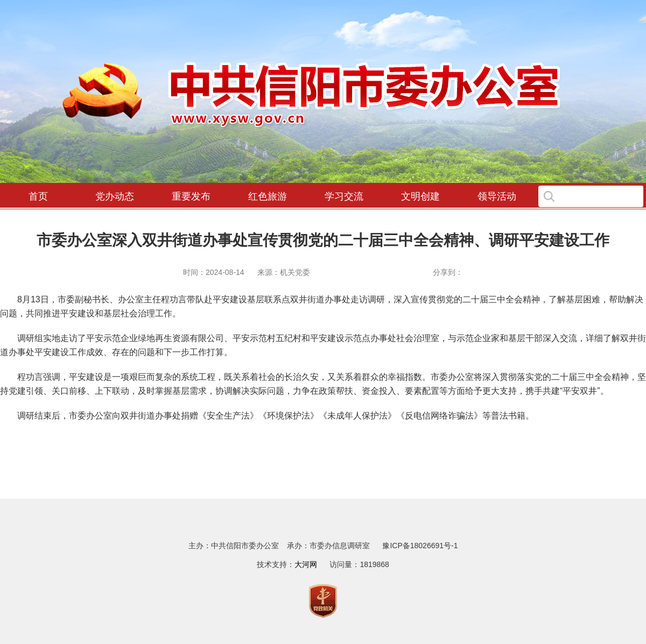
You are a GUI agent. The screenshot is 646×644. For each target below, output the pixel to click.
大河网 (306, 564)
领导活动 (497, 196)
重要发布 (191, 196)
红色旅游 (268, 196)
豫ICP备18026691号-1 (420, 546)
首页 (38, 196)
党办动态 (115, 196)
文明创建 (420, 196)
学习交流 (344, 196)
